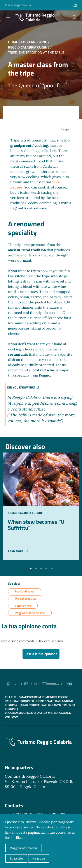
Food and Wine (34, 42)
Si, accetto (16, 858)
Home (13, 42)
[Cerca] (74, 17)
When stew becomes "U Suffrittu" (36, 525)
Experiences (23, 606)
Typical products (26, 598)
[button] (31, 568)
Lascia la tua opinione (41, 654)
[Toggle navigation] (8, 17)
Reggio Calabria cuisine (29, 47)
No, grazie (39, 858)
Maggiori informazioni (24, 848)
